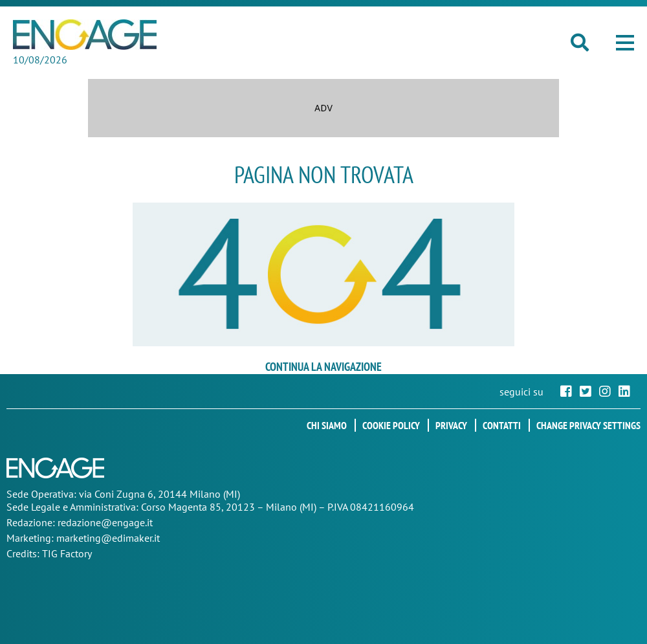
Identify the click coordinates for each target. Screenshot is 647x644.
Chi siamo (327, 425)
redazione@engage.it (105, 522)
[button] (625, 43)
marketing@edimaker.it (108, 538)
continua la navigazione (323, 367)
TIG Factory (67, 553)
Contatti (502, 425)
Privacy (451, 425)
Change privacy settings (588, 425)
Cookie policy (391, 425)
